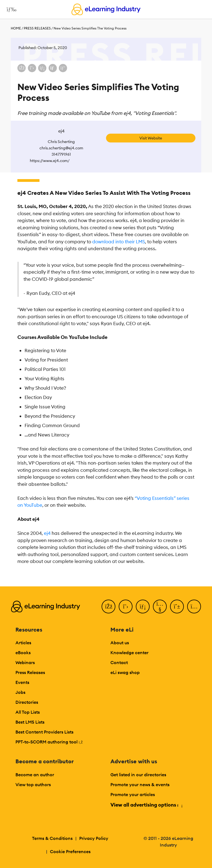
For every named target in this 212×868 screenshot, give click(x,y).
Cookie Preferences (70, 851)
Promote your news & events (140, 785)
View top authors (33, 785)
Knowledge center (129, 653)
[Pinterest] (177, 606)
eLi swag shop (125, 672)
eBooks (23, 653)
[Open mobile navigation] (10, 9)
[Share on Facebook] (22, 68)
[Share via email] (53, 68)
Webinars (25, 662)
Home (16, 28)
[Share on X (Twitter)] (32, 68)
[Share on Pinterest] (63, 68)
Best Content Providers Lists (44, 732)
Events (22, 682)
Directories (27, 702)
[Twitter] (126, 606)
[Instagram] (194, 606)
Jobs (20, 692)
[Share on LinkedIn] (42, 68)
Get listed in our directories (138, 775)
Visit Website (151, 138)
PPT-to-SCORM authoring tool (49, 742)
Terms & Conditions (52, 838)
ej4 (47, 533)
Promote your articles (133, 794)
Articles (23, 643)
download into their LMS (119, 242)
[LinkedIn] (143, 606)
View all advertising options (146, 805)
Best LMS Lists (30, 722)
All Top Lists (28, 712)
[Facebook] (108, 606)
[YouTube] (160, 606)
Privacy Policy (94, 838)
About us (120, 643)
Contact (119, 662)
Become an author (35, 775)
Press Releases (37, 28)
